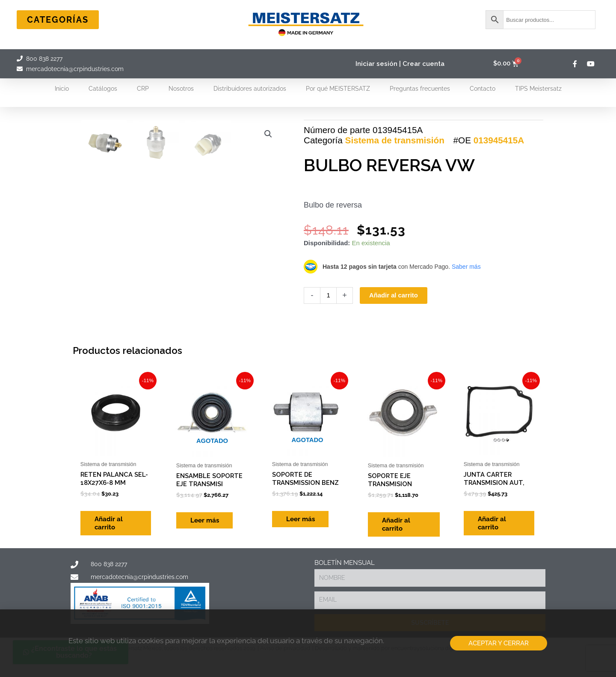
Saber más (466, 294)
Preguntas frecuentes (420, 89)
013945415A (499, 168)
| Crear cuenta (422, 64)
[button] (268, 134)
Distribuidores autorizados (250, 89)
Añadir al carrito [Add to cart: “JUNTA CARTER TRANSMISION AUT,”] (495, 579)
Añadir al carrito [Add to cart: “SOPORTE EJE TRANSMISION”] (399, 579)
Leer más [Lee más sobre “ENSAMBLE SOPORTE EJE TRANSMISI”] (208, 575)
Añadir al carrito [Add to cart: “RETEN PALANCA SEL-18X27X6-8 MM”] (112, 579)
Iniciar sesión (376, 64)
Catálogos (103, 89)
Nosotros (181, 89)
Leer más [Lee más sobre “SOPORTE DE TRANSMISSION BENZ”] (304, 575)
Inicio (62, 89)
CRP (143, 89)
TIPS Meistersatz (538, 89)
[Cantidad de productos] (328, 322)
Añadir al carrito (394, 322)
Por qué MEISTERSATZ (338, 89)
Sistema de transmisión (395, 168)
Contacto (483, 89)
